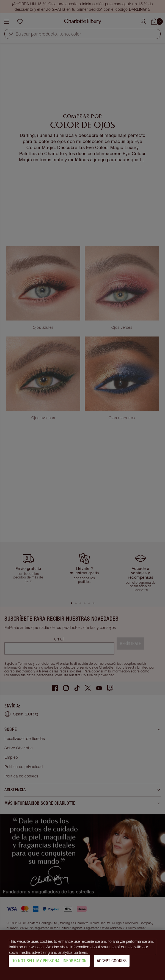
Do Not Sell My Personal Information (49, 963)
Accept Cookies (112, 963)
